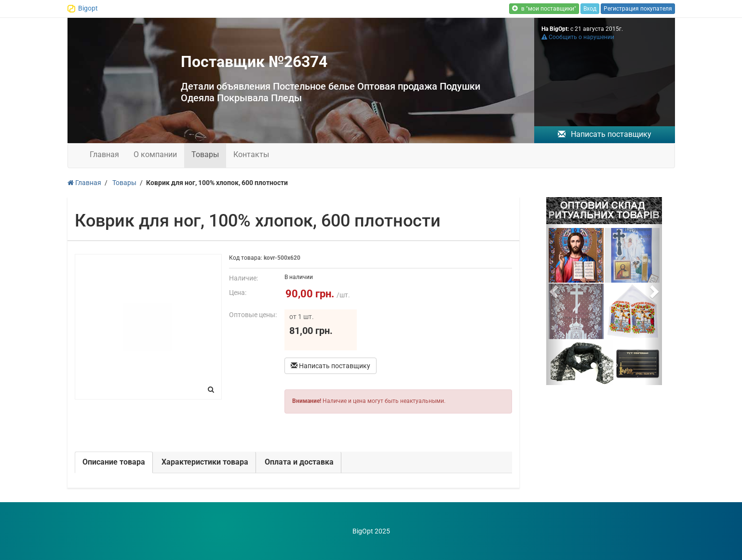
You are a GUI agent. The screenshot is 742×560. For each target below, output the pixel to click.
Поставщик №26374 (254, 62)
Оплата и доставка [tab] (299, 462)
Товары (205, 154)
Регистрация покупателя (638, 9)
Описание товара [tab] (114, 462)
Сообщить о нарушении (578, 37)
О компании (155, 154)
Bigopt (88, 8)
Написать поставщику (605, 134)
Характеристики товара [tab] (205, 462)
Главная (104, 154)
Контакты (251, 154)
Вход (590, 9)
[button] (555, 291)
